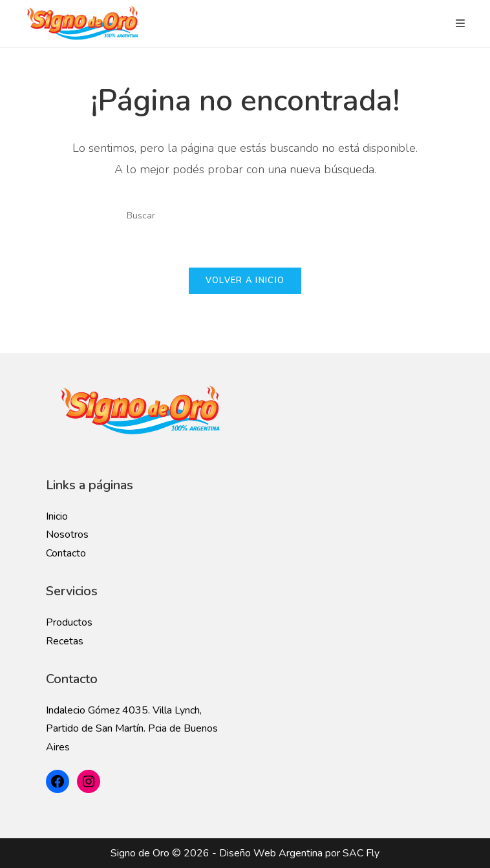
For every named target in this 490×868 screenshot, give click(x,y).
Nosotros (67, 535)
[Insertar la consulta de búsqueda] (245, 215)
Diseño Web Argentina (271, 853)
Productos (69, 622)
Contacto (66, 553)
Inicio (57, 516)
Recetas (65, 641)
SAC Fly (361, 853)
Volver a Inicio (245, 281)
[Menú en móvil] (461, 24)
